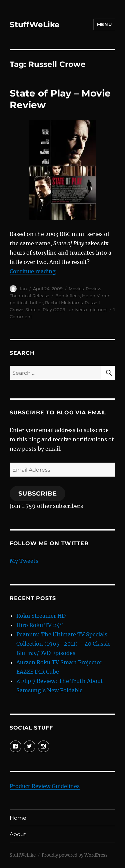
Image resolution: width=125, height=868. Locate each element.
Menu (104, 24)
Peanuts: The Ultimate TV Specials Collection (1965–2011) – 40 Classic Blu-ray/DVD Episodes (63, 644)
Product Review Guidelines (45, 786)
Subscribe (38, 494)
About (18, 834)
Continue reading (33, 271)
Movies (76, 289)
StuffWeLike (35, 25)
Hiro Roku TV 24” (40, 625)
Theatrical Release (29, 296)
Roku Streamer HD (41, 616)
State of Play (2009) (46, 310)
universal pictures (88, 310)
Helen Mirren (96, 296)
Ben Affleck (68, 296)
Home (18, 818)
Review (93, 289)
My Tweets (24, 561)
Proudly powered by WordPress (75, 855)
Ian (23, 289)
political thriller (26, 303)
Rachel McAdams (64, 303)
